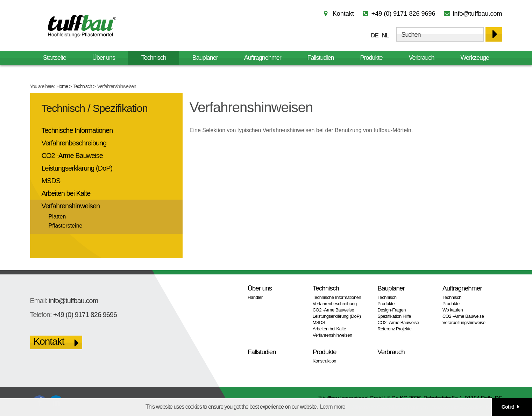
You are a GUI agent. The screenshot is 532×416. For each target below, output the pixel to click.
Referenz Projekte (394, 329)
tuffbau (81, 26)
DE (375, 35)
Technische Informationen (77, 130)
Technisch (83, 86)
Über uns (104, 58)
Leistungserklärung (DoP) (77, 168)
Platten (57, 217)
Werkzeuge (475, 58)
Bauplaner (205, 58)
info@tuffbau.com (477, 14)
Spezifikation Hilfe (394, 316)
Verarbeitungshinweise (464, 322)
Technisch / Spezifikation (95, 108)
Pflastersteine (66, 226)
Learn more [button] (333, 407)
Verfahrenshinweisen (71, 206)
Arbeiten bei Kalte (66, 193)
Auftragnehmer (263, 58)
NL (386, 35)
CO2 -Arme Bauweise (72, 156)
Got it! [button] (508, 407)
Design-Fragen (392, 310)
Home (62, 86)
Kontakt (343, 14)
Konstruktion (325, 361)
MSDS (51, 181)
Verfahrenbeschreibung (74, 143)
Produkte (371, 58)
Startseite (55, 58)
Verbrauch (421, 58)
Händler (255, 297)
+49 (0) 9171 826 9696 (403, 14)
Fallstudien (321, 58)
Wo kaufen (453, 310)
